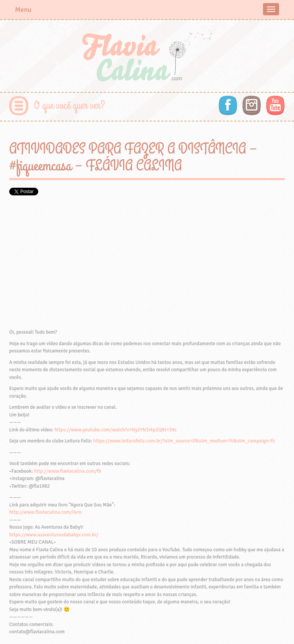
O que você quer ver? (69, 106)
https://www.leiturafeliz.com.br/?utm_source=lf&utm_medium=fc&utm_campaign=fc (184, 441)
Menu (23, 10)
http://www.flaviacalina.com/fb (68, 471)
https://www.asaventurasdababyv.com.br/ (54, 535)
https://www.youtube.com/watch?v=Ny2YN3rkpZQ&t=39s (115, 430)
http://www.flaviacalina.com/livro (45, 512)
